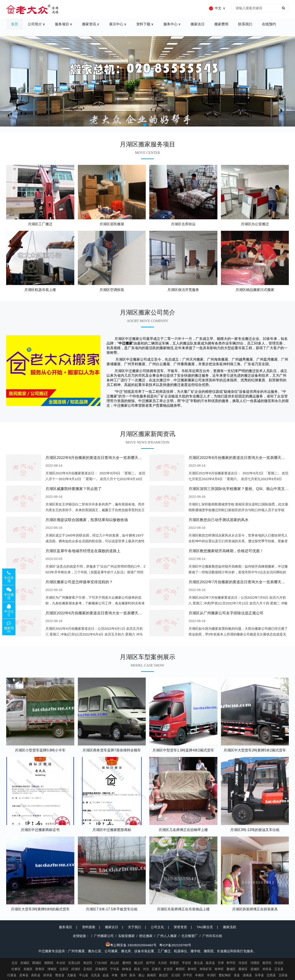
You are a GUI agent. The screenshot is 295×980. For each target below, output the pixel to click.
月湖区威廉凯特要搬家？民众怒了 (74, 489)
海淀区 (88, 963)
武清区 (76, 969)
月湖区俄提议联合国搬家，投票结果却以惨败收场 (87, 520)
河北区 (279, 963)
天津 (221, 963)
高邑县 (36, 975)
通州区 (127, 963)
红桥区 (16, 969)
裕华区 (219, 969)
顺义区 (139, 963)
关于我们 (134, 927)
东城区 (25, 963)
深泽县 (48, 975)
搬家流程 (230, 927)
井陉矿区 (206, 969)
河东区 (243, 963)
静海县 (127, 969)
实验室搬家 (126, 936)
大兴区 (162, 963)
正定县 (279, 969)
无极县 (72, 975)
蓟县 (137, 969)
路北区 (164, 975)
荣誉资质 (180, 927)
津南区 (52, 969)
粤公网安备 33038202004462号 (131, 945)
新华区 (192, 969)
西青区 (40, 969)
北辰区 (64, 969)
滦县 (237, 975)
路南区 (152, 975)
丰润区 (211, 975)
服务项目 (65, 927)
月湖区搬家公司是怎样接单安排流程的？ (79, 582)
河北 (146, 969)
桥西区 (180, 969)
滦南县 (247, 975)
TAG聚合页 (205, 927)
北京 (15, 963)
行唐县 (12, 975)
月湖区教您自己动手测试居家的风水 (218, 520)
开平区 (188, 975)
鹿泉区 (243, 969)
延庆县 (210, 963)
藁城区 (231, 969)
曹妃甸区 (225, 975)
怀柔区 (174, 963)
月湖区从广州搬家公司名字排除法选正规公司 (226, 613)
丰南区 (200, 975)
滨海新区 (101, 969)
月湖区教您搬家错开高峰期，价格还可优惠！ (226, 551)
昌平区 (151, 963)
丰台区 (61, 963)
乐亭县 (259, 975)
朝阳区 (49, 963)
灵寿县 (24, 975)
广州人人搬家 (167, 936)
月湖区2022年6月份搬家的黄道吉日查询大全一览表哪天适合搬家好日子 (105, 613)
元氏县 (95, 975)
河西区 (255, 963)
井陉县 (267, 969)
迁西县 (271, 975)
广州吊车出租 (212, 936)
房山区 (115, 963)
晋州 (124, 975)
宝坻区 (88, 969)
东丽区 (28, 969)
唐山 (141, 975)
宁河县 (115, 969)
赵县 (106, 975)
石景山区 (74, 963)
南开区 (267, 963)
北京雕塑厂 (190, 936)
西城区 (37, 963)
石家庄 (156, 969)
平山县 (84, 975)
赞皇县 (60, 975)
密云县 (198, 963)
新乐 (133, 975)
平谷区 (187, 963)
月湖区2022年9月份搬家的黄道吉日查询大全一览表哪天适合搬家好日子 (105, 458)
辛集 (115, 975)
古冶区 (176, 975)
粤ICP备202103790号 (175, 945)
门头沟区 (101, 963)
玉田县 (283, 975)
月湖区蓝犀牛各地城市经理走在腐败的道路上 (83, 551)
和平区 (231, 963)
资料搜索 (89, 927)
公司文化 (157, 927)
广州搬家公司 (104, 936)
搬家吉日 (112, 927)
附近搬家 (146, 936)
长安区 (168, 969)
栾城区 (255, 969)
